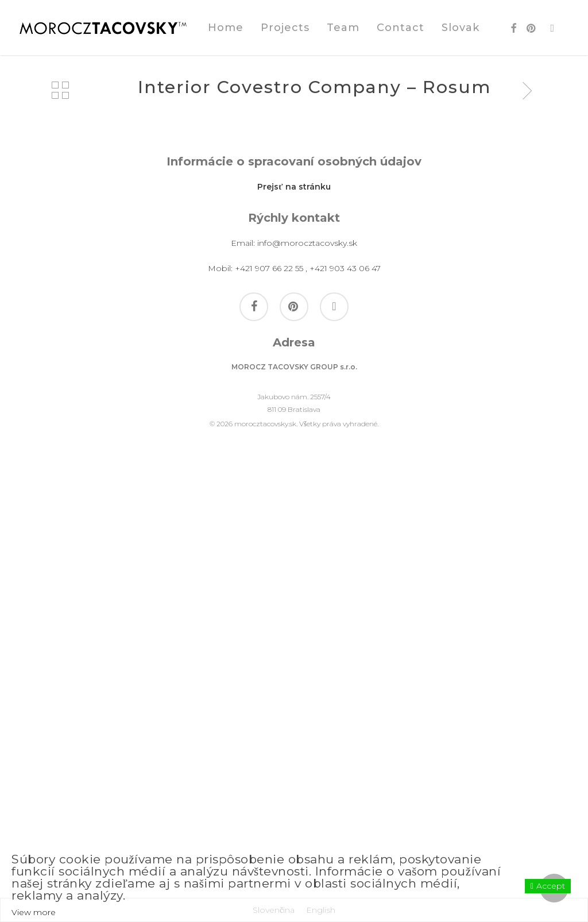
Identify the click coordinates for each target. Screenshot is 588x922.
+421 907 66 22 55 (269, 696)
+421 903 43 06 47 (345, 696)
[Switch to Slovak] (461, 28)
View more (34, 912)
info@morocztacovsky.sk (307, 670)
